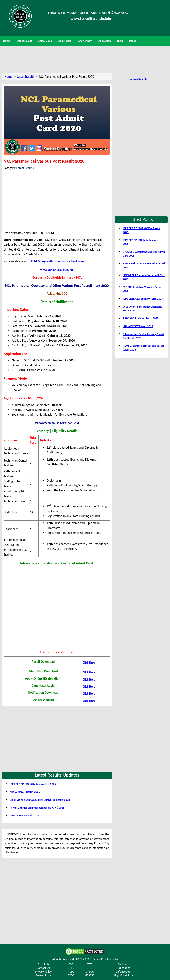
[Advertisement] (85, 59)
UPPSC (90, 972)
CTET (90, 968)
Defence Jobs (124, 972)
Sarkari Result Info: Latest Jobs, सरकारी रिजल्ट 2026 (87, 13)
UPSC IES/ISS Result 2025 (24, 816)
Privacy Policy (43, 972)
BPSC (71, 975)
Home (8, 77)
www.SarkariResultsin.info (57, 270)
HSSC (71, 972)
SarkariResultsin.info (105, 959)
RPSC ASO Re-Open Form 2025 (141, 318)
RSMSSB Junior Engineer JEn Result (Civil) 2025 (37, 808)
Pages (134, 41)
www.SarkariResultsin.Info (91, 19)
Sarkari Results (138, 79)
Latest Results (25, 77)
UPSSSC (90, 975)
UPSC (71, 968)
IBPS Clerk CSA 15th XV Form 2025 (143, 299)
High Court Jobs (124, 975)
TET (90, 964)
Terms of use (43, 975)
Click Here (89, 694)
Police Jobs (124, 968)
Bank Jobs (124, 964)
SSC (71, 964)
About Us (43, 964)
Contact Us (43, 968)
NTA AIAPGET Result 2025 (25, 792)
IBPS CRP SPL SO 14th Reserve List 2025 (33, 784)
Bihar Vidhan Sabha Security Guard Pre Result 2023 (40, 800)
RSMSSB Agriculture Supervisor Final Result (58, 261)
